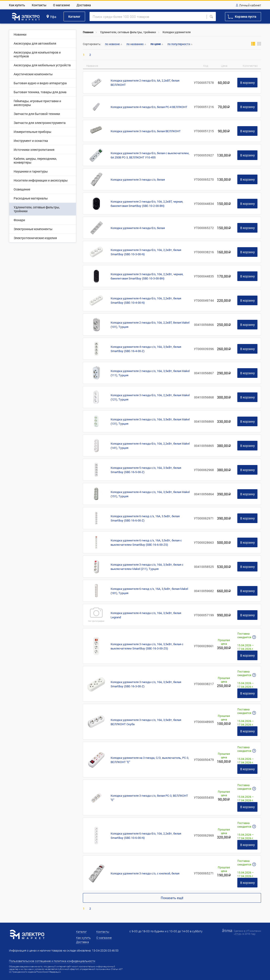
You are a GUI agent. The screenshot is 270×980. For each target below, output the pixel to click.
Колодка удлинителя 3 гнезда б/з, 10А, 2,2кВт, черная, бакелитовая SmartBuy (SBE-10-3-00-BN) (147, 276)
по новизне (112, 44)
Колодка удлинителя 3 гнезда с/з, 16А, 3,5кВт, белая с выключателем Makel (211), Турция (147, 567)
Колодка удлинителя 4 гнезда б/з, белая (138, 228)
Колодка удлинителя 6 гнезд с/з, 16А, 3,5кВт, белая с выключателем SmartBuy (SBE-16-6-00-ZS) (146, 542)
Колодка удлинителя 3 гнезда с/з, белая (138, 180)
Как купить (17, 5)
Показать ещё (172, 898)
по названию (135, 44)
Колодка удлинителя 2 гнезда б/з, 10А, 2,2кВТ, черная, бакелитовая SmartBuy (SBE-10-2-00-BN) (147, 204)
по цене (156, 44)
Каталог (74, 16)
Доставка (84, 5)
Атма (238, 934)
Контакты (39, 5)
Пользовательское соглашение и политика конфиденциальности (52, 961)
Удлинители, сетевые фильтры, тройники (128, 32)
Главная (88, 32)
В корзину (247, 83)
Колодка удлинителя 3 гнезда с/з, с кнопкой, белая (145, 873)
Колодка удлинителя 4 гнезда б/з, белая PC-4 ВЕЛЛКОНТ (149, 107)
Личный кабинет (250, 5)
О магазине (61, 5)
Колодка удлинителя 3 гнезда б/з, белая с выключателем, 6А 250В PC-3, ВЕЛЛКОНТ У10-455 (150, 155)
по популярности (179, 44)
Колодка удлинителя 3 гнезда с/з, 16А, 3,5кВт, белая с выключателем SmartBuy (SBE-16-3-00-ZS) (147, 646)
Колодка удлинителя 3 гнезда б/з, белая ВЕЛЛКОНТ (146, 131)
